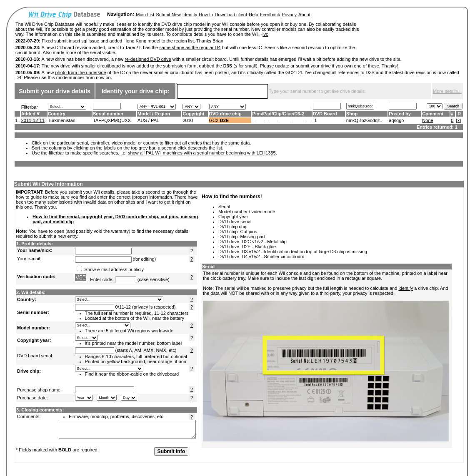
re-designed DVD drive (148, 59)
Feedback (270, 15)
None (427, 120)
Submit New (168, 15)
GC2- (219, 120)
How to (206, 15)
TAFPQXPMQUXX (112, 120)
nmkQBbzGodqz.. (364, 120)
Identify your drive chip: (136, 91)
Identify (190, 15)
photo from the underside (80, 72)
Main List (145, 15)
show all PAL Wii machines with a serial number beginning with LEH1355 (202, 153)
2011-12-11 (33, 120)
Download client (231, 15)
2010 (187, 120)
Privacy (289, 15)
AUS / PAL (148, 120)
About (304, 15)
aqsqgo (396, 120)
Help (254, 15)
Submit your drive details (55, 91)
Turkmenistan (62, 120)
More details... (447, 91)
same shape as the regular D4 (190, 47)
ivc (265, 34)
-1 (315, 120)
